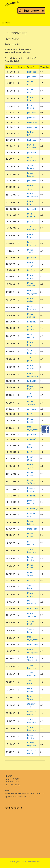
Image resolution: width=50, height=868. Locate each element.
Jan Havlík (32, 153)
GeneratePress (33, 861)
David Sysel (32, 122)
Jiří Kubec (32, 72)
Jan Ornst (31, 77)
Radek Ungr (33, 508)
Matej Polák (33, 529)
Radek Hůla (32, 322)
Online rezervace (31, 11)
